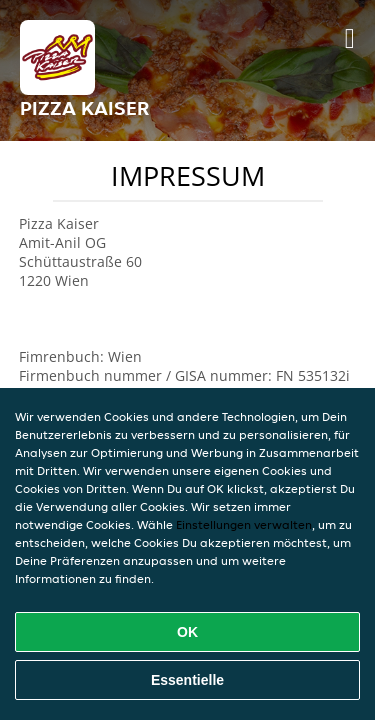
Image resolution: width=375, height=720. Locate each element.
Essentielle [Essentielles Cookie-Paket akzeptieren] (187, 680)
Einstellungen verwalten (244, 524)
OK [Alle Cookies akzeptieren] (187, 632)
